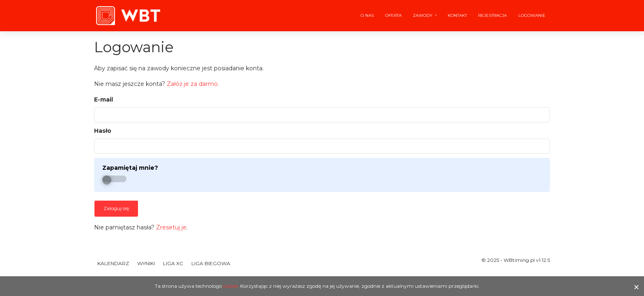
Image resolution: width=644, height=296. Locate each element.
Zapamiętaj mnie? (130, 168)
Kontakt (457, 15)
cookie (230, 286)
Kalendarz (113, 263)
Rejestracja (492, 15)
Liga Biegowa (211, 263)
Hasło (103, 131)
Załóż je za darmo (192, 84)
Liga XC (173, 263)
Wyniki (146, 263)
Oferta (393, 15)
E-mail (103, 99)
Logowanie (532, 15)
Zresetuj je (171, 227)
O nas (367, 15)
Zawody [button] (423, 15)
